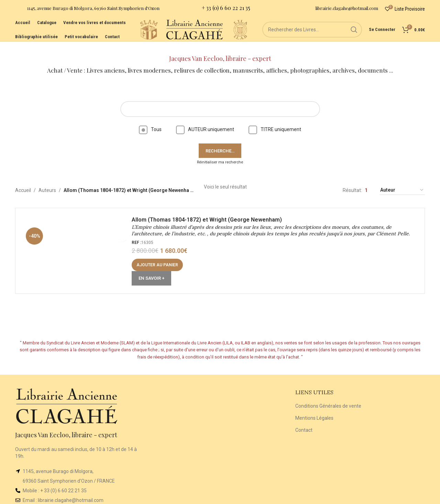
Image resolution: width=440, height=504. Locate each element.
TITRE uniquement (275, 120)
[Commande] (402, 181)
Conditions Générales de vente (328, 396)
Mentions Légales (314, 408)
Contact (304, 420)
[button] (160, 258)
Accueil (23, 181)
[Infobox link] (87, 10)
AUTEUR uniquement (205, 120)
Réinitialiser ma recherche (220, 153)
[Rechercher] (312, 38)
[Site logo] (123, 37)
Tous (150, 120)
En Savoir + (154, 271)
